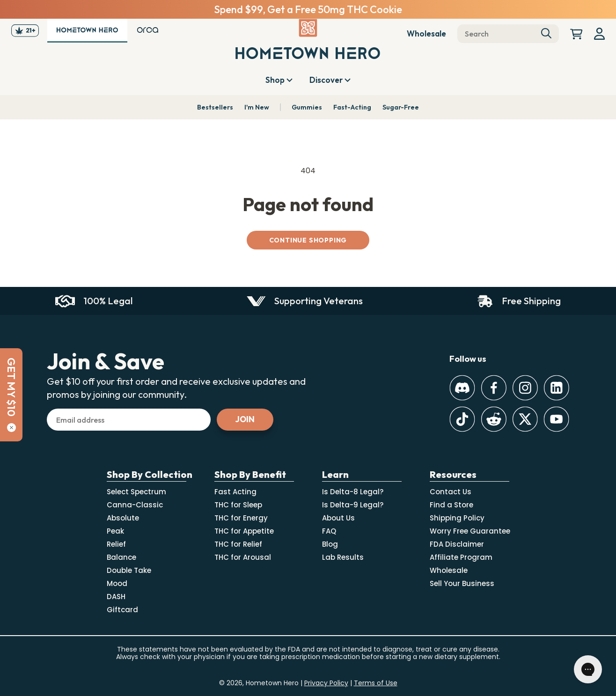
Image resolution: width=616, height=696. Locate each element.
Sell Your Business (462, 583)
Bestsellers (215, 107)
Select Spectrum (136, 492)
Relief (116, 544)
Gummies (307, 107)
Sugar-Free (401, 107)
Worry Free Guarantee (470, 531)
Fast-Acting (352, 107)
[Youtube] (556, 419)
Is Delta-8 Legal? (353, 492)
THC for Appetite (244, 531)
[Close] (11, 428)
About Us (338, 518)
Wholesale (426, 33)
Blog (330, 544)
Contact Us (451, 492)
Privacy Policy (326, 683)
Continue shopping (308, 240)
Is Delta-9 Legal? (353, 505)
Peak (115, 531)
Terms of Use (376, 683)
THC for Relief (238, 544)
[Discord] (462, 388)
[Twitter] (525, 419)
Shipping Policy (457, 518)
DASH (116, 597)
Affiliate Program (461, 557)
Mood (117, 583)
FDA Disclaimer (457, 544)
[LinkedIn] (556, 388)
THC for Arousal (243, 557)
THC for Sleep (238, 505)
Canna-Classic (135, 505)
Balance (121, 557)
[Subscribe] (245, 420)
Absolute (123, 518)
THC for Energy (241, 518)
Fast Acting (235, 492)
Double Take (129, 570)
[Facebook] (494, 388)
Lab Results (343, 557)
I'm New (257, 107)
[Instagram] (525, 388)
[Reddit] (494, 419)
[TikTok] (462, 419)
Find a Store (451, 505)
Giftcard (122, 610)
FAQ (329, 531)
